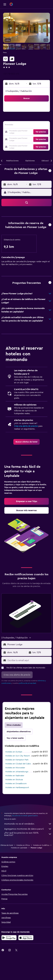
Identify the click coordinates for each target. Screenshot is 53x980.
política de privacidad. (28, 683)
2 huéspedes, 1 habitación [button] (19, 91)
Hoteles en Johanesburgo (17, 772)
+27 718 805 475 (11, 74)
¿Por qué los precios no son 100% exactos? (28, 834)
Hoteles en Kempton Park (17, 760)
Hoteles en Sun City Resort (18, 756)
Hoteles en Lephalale (19, 848)
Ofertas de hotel (7, 845)
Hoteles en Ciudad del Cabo (18, 764)
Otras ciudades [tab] (14, 725)
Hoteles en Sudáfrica (41, 845)
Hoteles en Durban (14, 752)
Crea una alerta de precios (26, 426)
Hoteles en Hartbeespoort (17, 788)
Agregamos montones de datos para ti (28, 829)
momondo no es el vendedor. (28, 824)
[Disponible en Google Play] (9, 938)
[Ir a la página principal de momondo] (19, 4)
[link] (26, 442)
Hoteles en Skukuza (14, 780)
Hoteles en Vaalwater (15, 776)
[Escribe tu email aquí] (29, 660)
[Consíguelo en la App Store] (26, 938)
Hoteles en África (23, 845)
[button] (5, 4)
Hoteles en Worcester (15, 768)
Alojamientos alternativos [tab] (19, 732)
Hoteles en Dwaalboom (16, 784)
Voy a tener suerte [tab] (15, 738)
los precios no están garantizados (25, 816)
